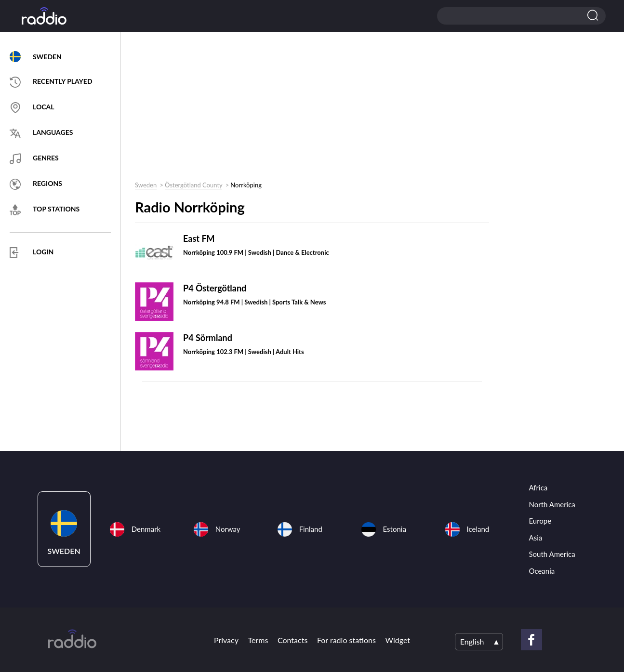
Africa (538, 488)
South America (552, 554)
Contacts (292, 640)
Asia (536, 538)
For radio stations (346, 640)
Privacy (226, 640)
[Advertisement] (308, 109)
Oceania (542, 571)
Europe (540, 521)
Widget (398, 640)
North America (552, 504)
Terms (258, 640)
